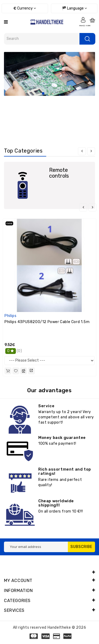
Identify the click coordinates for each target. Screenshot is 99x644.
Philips (10, 316)
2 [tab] (50, 94)
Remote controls (59, 173)
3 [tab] (56, 94)
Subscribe (81, 547)
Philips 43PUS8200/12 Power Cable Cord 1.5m (47, 322)
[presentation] (82, 151)
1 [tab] (43, 94)
